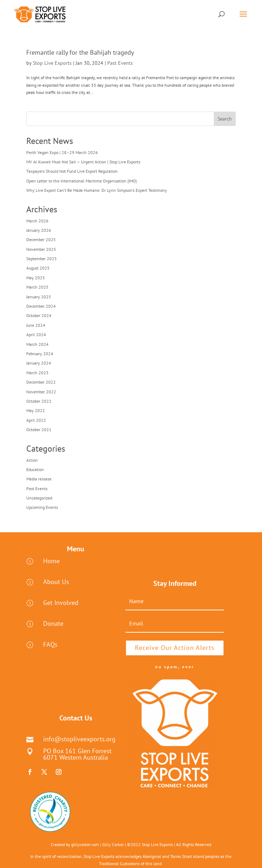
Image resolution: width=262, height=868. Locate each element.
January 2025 (39, 297)
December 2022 (41, 382)
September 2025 (42, 259)
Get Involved (61, 603)
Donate (53, 623)
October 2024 (39, 315)
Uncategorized (39, 498)
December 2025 (41, 239)
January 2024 (39, 363)
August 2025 (38, 268)
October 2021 (39, 430)
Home (51, 561)
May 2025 (36, 278)
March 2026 (37, 221)
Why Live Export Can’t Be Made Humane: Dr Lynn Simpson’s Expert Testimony (97, 190)
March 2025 (37, 287)
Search (225, 119)
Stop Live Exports (52, 63)
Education (35, 469)
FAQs (50, 644)
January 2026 (39, 230)
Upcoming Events (42, 507)
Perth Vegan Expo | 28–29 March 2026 (62, 152)
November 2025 (41, 249)
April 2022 (36, 420)
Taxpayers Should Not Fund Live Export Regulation (72, 171)
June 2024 (36, 325)
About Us (56, 582)
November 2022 (41, 392)
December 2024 (41, 306)
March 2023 (37, 373)
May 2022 (36, 410)
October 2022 (39, 401)
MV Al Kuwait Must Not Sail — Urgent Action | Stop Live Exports (83, 162)
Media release (39, 479)
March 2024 (37, 344)
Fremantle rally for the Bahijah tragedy (80, 52)
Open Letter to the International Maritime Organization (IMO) (82, 181)
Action (32, 460)
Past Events (120, 63)
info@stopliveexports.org (79, 739)
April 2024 (36, 334)
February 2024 (40, 354)
